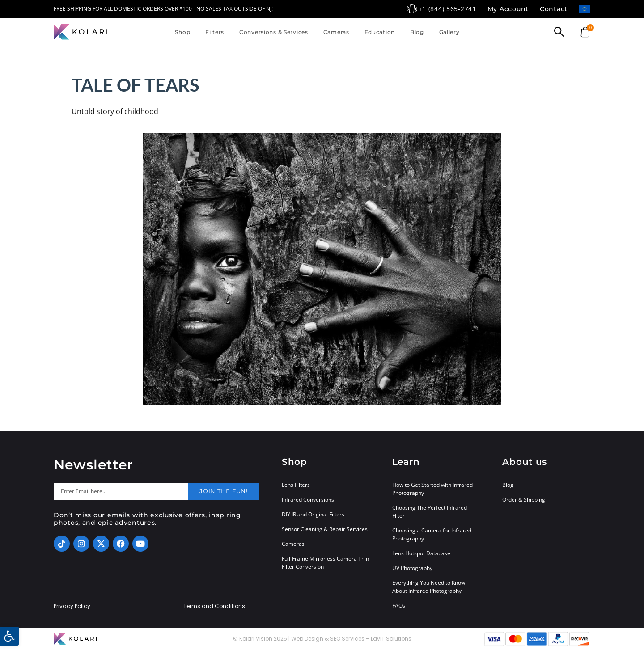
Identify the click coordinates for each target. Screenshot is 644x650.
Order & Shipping (524, 500)
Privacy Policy (72, 606)
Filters (215, 32)
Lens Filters (296, 485)
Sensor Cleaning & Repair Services (325, 529)
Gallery (449, 32)
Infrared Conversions (308, 500)
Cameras (336, 32)
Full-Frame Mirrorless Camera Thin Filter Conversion (325, 563)
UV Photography (412, 568)
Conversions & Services (274, 32)
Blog (417, 32)
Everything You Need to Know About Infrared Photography (429, 587)
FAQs (399, 606)
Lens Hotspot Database (421, 553)
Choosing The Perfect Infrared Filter (430, 512)
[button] (9, 636)
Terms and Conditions (214, 606)
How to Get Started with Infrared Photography (432, 489)
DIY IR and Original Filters (313, 514)
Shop (182, 32)
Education (380, 32)
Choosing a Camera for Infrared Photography (432, 534)
